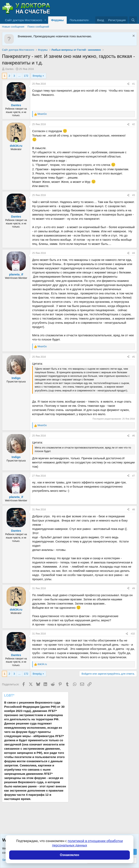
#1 (134, 84)
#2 (134, 124)
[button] (45, 20)
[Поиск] (133, 20)
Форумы (57, 20)
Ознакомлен (70, 855)
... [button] (19, 76)
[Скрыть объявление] (133, 36)
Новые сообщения (13, 27)
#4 (134, 253)
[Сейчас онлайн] (16, 141)
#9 (134, 588)
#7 (134, 476)
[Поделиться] (128, 84)
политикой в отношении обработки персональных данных (87, 843)
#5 (134, 357)
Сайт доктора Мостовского (24, 20)
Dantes (9, 69)
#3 (134, 195)
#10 (133, 634)
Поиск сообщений (38, 27)
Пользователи (79, 20)
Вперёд (37, 76)
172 (26, 76)
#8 (134, 510)
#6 (134, 436)
